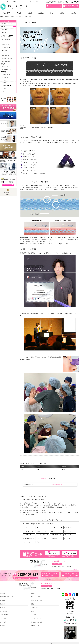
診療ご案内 (7, 13)
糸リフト (39, 528)
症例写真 (19, 13)
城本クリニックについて (7, 597)
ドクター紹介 (4, 618)
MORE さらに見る (46, 586)
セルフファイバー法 (28, 538)
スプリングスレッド (56, 535)
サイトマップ (34, 611)
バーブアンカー (68, 528)
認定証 (33, 604)
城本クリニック (35, 626)
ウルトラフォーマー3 (29, 542)
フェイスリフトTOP (53, 520)
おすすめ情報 (41, 13)
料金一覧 (52, 13)
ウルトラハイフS (41, 538)
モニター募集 (34, 608)
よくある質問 (62, 13)
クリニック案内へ (57, 564)
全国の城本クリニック (6, 615)
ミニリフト (26, 528)
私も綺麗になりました (40, 524)
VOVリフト (53, 531)
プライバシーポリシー (37, 597)
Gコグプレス (67, 531)
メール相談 (34, 615)
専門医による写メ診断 (37, 622)
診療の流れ (30, 13)
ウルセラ (4, 83)
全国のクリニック (74, 13)
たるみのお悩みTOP (57, 484)
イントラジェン (68, 538)
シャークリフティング (56, 528)
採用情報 (3, 626)
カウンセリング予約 (36, 618)
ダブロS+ (39, 542)
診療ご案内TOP (4, 593)
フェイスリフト (20, 17)
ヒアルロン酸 (68, 535)
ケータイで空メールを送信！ (70, 611)
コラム (54, 524)
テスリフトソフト (28, 535)
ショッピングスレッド (43, 535)
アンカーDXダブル (28, 531)
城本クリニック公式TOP (5, 17)
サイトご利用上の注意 (37, 600)
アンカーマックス (41, 531)
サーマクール (54, 538)
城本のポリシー (35, 593)
